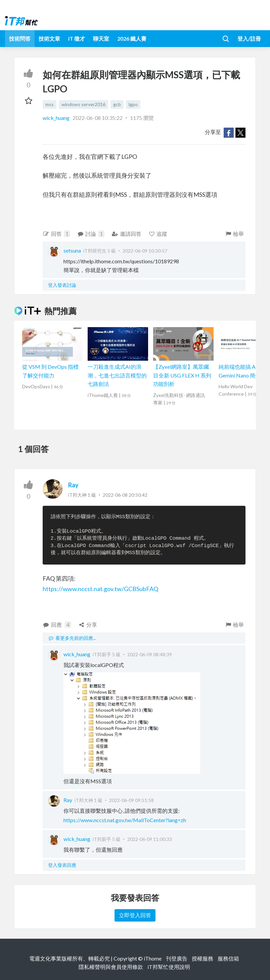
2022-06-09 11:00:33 (150, 839)
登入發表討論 (62, 285)
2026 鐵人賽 (132, 38)
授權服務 (203, 958)
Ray (73, 485)
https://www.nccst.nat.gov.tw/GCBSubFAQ (100, 589)
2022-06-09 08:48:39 (150, 654)
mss (50, 104)
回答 (56, 234)
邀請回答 (126, 234)
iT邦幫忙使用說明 (169, 967)
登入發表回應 (62, 865)
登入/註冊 (249, 38)
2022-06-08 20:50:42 (125, 495)
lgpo (133, 104)
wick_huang (57, 118)
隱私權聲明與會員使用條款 (111, 967)
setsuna (72, 250)
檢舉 (234, 234)
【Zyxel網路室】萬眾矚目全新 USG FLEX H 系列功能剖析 (182, 375)
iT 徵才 (77, 38)
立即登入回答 (135, 915)
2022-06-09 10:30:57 (145, 251)
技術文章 (49, 38)
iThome (153, 958)
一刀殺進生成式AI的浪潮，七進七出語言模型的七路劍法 (117, 375)
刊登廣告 (177, 958)
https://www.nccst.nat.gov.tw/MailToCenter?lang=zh (125, 820)
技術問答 (20, 38)
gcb (117, 104)
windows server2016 (83, 104)
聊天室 (101, 38)
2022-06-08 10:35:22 (98, 118)
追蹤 (158, 234)
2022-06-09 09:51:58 (131, 800)
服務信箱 (228, 958)
